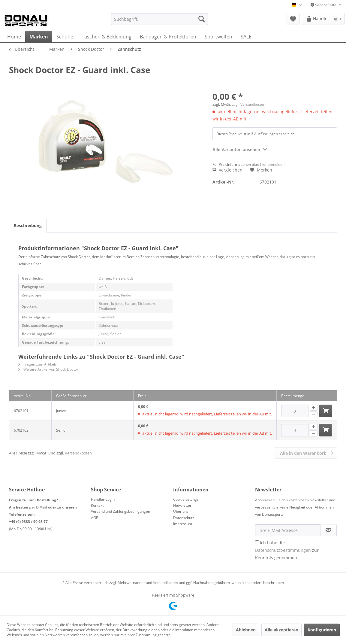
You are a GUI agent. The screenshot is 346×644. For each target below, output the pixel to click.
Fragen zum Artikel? (37, 364)
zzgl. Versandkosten (249, 104)
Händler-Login (103, 499)
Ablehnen (246, 630)
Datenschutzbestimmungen (283, 550)
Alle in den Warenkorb (307, 452)
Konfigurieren (322, 630)
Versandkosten (78, 453)
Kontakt (97, 505)
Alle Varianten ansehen (240, 149)
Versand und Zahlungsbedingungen (120, 511)
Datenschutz (184, 518)
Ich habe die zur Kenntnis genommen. (287, 550)
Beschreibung (28, 225)
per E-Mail (38, 507)
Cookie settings (186, 499)
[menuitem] (159, 19)
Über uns (181, 511)
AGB (95, 518)
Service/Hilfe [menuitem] (324, 5)
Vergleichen (227, 170)
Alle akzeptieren (281, 630)
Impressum (183, 524)
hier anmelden (272, 164)
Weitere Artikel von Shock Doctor (48, 369)
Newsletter (182, 505)
